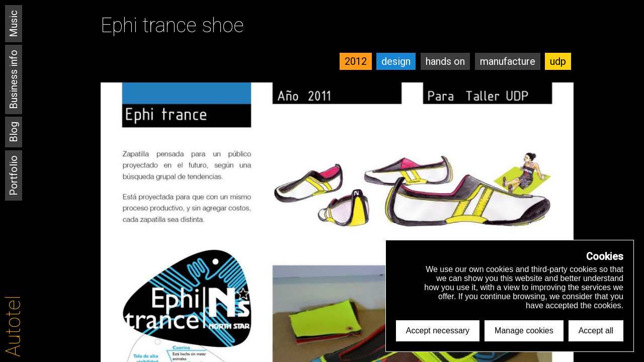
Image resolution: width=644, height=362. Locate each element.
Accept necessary (438, 331)
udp (558, 61)
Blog (14, 132)
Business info (14, 79)
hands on (445, 61)
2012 (356, 61)
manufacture (508, 61)
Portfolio (14, 175)
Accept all (596, 331)
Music (14, 24)
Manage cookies (524, 331)
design (396, 61)
